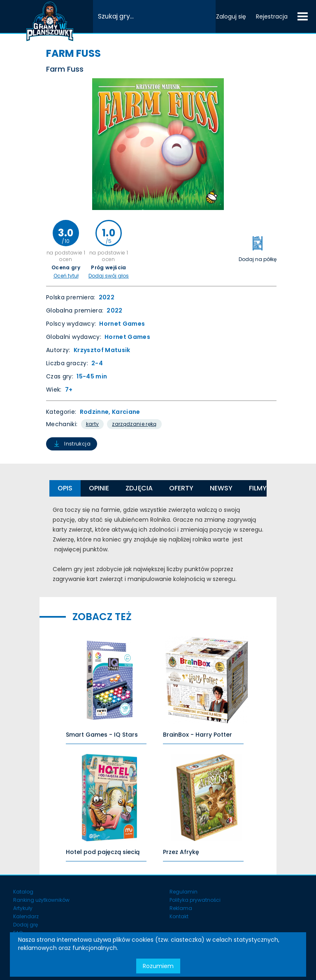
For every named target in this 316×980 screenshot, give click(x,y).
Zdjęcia (139, 488)
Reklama (181, 908)
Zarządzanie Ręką (134, 424)
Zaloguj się (231, 16)
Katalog (23, 892)
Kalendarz (26, 916)
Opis (65, 488)
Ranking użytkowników (41, 900)
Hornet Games (122, 324)
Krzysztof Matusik (102, 350)
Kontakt (179, 916)
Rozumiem (158, 966)
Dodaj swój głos (109, 276)
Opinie (99, 488)
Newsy (221, 488)
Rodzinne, (96, 412)
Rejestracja (272, 16)
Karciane (126, 412)
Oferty (181, 488)
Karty (93, 424)
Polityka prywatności (195, 900)
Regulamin (184, 892)
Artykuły (23, 908)
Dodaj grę (26, 925)
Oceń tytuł (66, 276)
